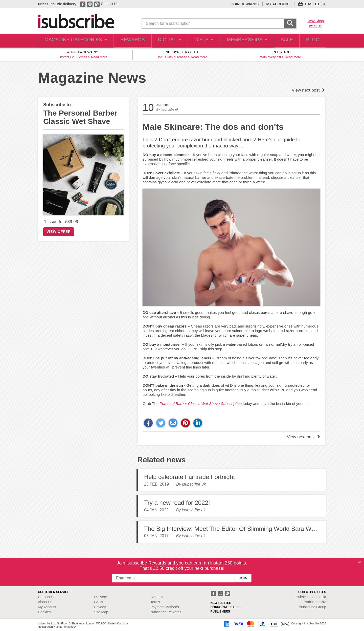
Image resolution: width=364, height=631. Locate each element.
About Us (45, 602)
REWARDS (127, 41)
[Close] (359, 562)
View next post (308, 90)
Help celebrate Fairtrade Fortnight (189, 477)
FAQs (99, 602)
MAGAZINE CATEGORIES (73, 41)
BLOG (312, 41)
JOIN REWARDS (245, 4)
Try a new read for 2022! (177, 503)
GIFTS (201, 41)
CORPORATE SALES (226, 607)
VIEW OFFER (59, 232)
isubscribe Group (313, 607)
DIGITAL (165, 41)
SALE (283, 41)
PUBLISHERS (220, 612)
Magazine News (92, 78)
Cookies (44, 612)
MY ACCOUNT (278, 4)
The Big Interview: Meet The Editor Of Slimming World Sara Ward (232, 529)
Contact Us (110, 4)
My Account (47, 607)
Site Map (101, 612)
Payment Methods (165, 607)
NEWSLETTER (221, 603)
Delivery (101, 597)
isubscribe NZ (315, 602)
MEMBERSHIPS (243, 41)
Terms (155, 602)
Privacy (100, 607)
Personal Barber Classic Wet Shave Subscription (201, 404)
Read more (99, 57)
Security (157, 597)
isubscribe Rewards (166, 612)
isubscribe (311, 597)
